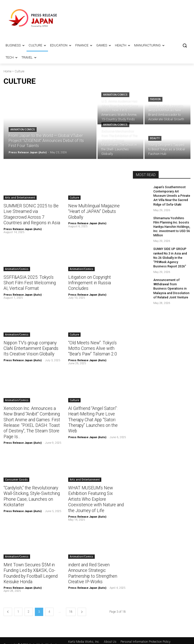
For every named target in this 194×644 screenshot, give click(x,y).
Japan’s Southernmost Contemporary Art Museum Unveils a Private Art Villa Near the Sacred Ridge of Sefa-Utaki (172, 196)
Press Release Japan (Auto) (23, 229)
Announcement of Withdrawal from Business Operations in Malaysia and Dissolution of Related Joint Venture (172, 287)
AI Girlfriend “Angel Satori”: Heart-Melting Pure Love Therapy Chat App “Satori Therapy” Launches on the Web (92, 418)
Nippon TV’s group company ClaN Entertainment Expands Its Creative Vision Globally (30, 348)
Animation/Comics (23, 130)
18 (71, 604)
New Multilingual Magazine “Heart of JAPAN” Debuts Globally (93, 211)
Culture (74, 198)
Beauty (155, 138)
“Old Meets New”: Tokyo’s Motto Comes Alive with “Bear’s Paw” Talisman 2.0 (92, 348)
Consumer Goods (16, 478)
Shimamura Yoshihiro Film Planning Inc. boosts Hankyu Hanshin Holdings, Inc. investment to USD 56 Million (172, 226)
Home (7, 71)
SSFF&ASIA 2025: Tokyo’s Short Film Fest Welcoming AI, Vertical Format (32, 282)
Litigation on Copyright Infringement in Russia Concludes (89, 282)
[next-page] (82, 604)
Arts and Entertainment (20, 198)
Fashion (155, 99)
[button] (185, 46)
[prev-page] (8, 604)
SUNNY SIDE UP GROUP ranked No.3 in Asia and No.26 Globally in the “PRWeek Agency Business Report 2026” (170, 257)
